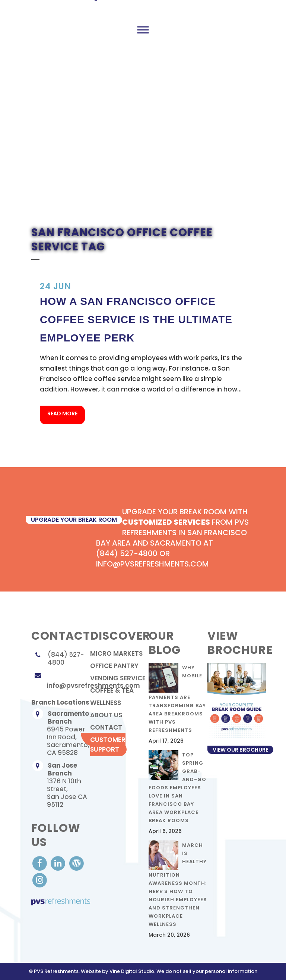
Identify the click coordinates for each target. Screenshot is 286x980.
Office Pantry (114, 666)
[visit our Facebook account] (40, 863)
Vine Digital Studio (132, 971)
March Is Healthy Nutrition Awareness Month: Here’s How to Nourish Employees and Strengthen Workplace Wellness (178, 885)
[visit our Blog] (77, 863)
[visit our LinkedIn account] (59, 863)
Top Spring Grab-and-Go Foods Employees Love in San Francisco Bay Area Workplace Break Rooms (177, 788)
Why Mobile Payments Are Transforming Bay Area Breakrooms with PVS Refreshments (177, 699)
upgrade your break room (74, 520)
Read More (62, 413)
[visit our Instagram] (40, 880)
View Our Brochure (240, 750)
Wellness (106, 703)
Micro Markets (116, 653)
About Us (106, 715)
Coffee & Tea (112, 690)
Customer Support (108, 745)
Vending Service (118, 678)
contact (106, 727)
